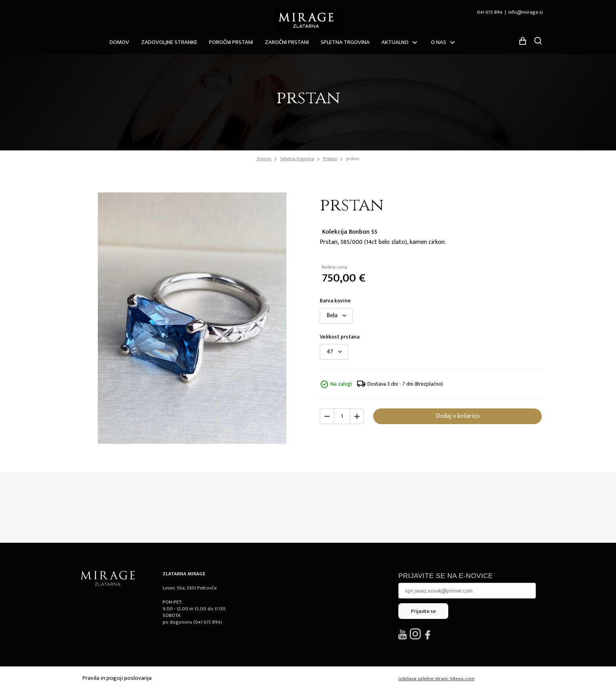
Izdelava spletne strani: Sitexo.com (436, 679)
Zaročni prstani (287, 42)
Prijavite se (423, 611)
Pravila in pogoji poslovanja (117, 678)
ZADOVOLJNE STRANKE (169, 42)
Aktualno (395, 42)
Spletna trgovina (345, 42)
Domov (119, 42)
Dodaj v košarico (458, 416)
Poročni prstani (231, 42)
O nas (439, 42)
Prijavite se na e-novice (446, 576)
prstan (353, 159)
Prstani (330, 159)
